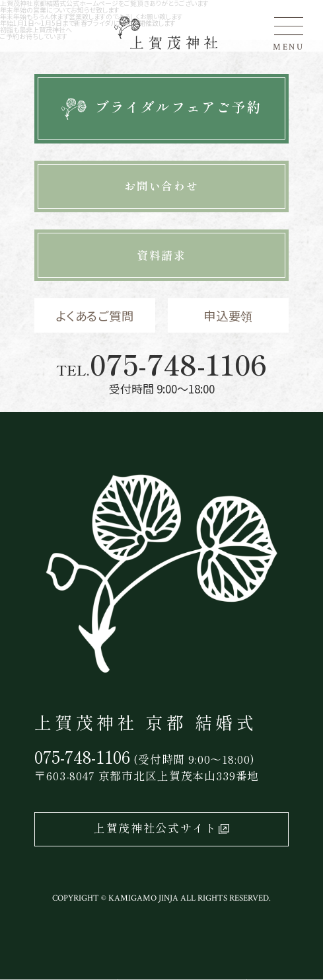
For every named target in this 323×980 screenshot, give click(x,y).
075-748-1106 (178, 364)
